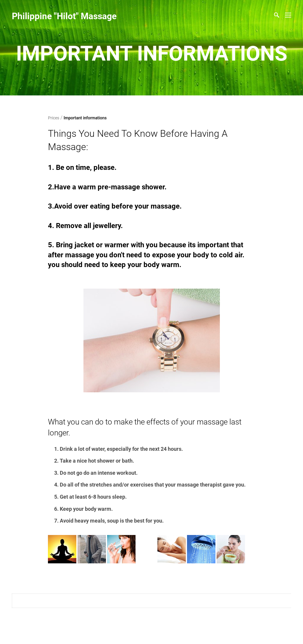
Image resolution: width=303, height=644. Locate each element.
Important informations (85, 118)
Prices (54, 118)
